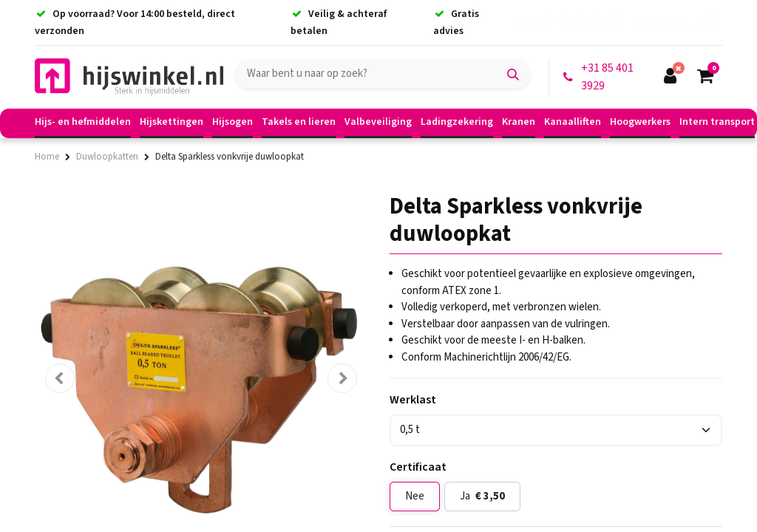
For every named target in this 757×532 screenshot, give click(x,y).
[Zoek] (513, 74)
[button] (60, 378)
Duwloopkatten (107, 157)
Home (47, 157)
